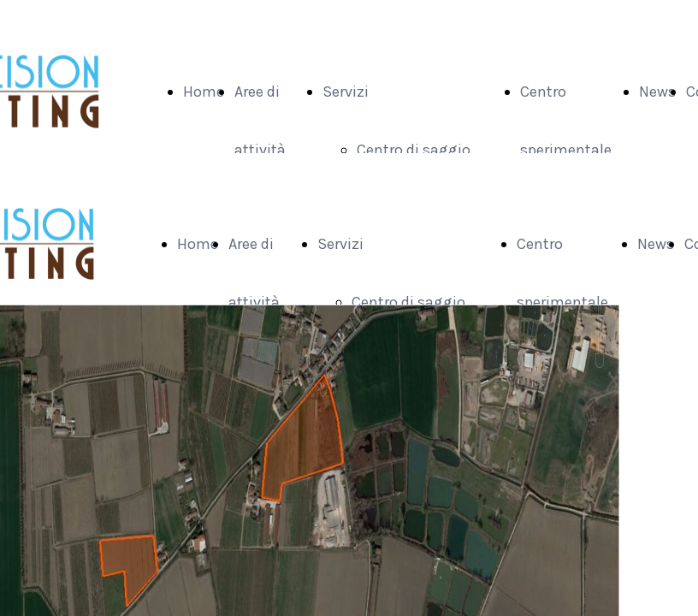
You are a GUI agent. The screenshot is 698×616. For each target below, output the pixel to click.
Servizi (346, 92)
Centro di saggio (414, 150)
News (657, 92)
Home (204, 92)
